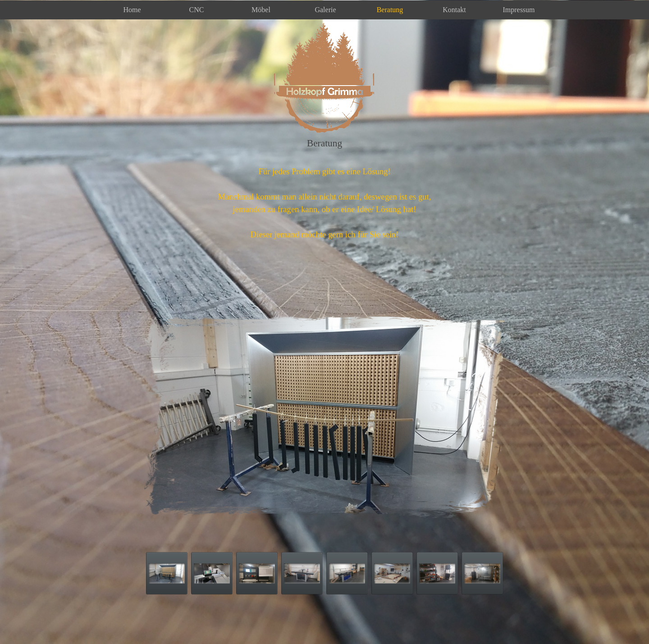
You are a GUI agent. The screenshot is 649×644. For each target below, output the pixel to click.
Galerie (325, 10)
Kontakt (454, 10)
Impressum (519, 10)
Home (132, 10)
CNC (197, 10)
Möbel (261, 10)
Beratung (390, 10)
